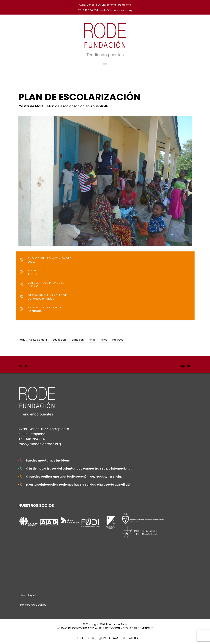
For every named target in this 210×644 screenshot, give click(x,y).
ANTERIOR (25, 366)
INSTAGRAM (111, 638)
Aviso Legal (28, 595)
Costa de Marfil (38, 340)
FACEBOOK (87, 638)
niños (104, 340)
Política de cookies (33, 605)
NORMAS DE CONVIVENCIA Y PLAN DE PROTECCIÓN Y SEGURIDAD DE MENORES (105, 628)
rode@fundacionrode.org (40, 444)
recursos (118, 340)
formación (77, 340)
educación (59, 340)
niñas (92, 340)
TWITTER (133, 638)
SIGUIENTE (185, 366)
